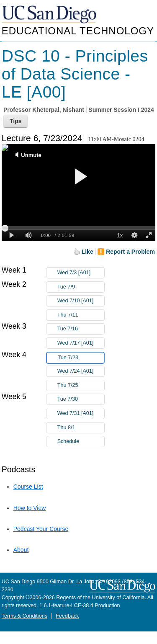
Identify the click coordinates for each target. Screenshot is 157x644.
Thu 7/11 (81, 315)
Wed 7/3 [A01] (81, 273)
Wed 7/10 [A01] (81, 301)
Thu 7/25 (81, 385)
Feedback (67, 616)
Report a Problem (130, 252)
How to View (30, 508)
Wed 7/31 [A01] (81, 413)
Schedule (68, 441)
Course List (28, 487)
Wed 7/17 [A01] (81, 343)
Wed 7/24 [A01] (81, 371)
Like (88, 252)
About (21, 550)
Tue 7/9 (81, 287)
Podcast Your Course (41, 529)
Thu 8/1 (81, 428)
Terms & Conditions (24, 616)
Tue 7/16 (81, 329)
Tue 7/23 (81, 358)
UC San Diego (50, 15)
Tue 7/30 (81, 399)
